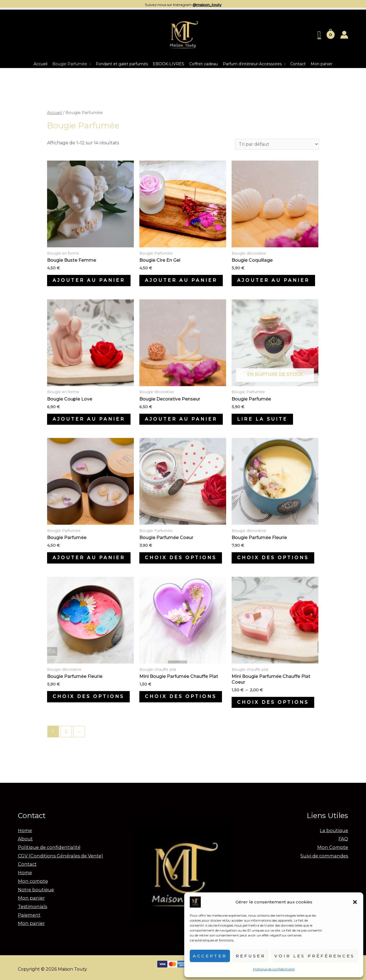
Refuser (251, 956)
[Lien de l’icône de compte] (344, 35)
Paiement (29, 912)
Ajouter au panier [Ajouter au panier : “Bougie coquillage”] (273, 280)
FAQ (343, 838)
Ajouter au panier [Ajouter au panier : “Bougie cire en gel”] (181, 280)
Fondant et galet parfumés (122, 64)
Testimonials (31, 904)
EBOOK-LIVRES (169, 64)
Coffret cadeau (204, 64)
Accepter (210, 956)
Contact (298, 64)
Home (25, 830)
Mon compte (32, 879)
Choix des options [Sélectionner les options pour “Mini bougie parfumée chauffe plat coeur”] (273, 702)
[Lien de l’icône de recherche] (319, 35)
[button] (355, 902)
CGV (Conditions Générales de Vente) (59, 855)
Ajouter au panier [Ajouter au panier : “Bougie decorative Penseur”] (181, 419)
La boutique (335, 830)
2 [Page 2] (66, 731)
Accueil (40, 64)
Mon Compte (334, 847)
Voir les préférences (315, 956)
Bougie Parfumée (70, 64)
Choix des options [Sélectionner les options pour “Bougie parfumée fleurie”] (273, 558)
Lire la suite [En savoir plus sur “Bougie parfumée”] (262, 419)
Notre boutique (35, 888)
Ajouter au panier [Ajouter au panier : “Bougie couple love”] (89, 419)
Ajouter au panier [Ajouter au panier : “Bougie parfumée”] (89, 558)
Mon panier (322, 64)
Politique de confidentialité (274, 969)
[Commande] (277, 144)
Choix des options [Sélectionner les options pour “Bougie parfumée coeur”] (181, 558)
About (25, 838)
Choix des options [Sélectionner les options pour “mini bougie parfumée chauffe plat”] (181, 696)
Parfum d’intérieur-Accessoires (252, 64)
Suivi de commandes (325, 855)
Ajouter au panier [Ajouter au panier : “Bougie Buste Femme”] (89, 280)
